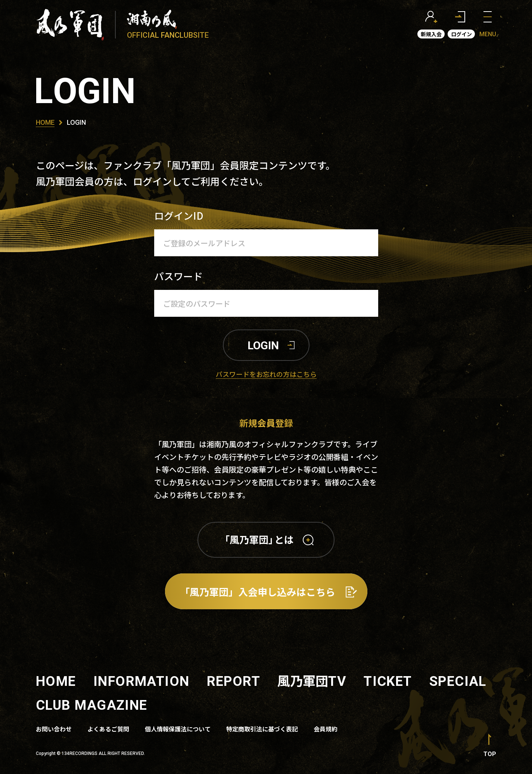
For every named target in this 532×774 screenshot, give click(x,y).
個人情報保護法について (178, 729)
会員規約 (326, 729)
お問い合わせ (54, 729)
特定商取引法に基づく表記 (262, 729)
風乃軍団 (312, 680)
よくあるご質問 (108, 729)
